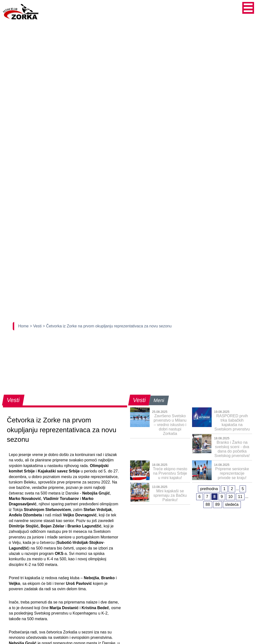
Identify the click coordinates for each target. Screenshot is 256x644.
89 (218, 504)
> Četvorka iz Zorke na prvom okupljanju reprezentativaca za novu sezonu (107, 326)
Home (24, 326)
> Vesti (36, 326)
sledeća (232, 504)
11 (240, 497)
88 (208, 504)
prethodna (209, 489)
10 (231, 497)
